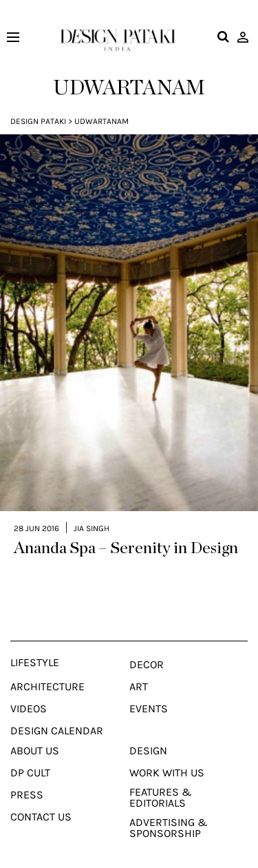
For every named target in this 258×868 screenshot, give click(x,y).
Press (27, 777)
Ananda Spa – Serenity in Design (126, 530)
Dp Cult (30, 755)
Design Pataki (38, 121)
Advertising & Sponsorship (169, 810)
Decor (147, 647)
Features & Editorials (161, 780)
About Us (35, 733)
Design (148, 733)
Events (149, 691)
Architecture (47, 669)
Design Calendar (57, 713)
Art (139, 669)
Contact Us (41, 799)
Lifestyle (35, 645)
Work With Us (167, 755)
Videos (29, 691)
